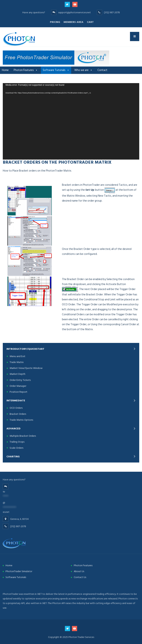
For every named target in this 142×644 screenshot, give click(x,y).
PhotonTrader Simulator (19, 571)
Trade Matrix (17, 362)
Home (5, 70)
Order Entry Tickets (20, 380)
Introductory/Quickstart (25, 349)
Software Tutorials (54, 70)
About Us (79, 571)
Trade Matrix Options (21, 420)
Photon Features (24, 70)
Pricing (55, 22)
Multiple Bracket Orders (23, 436)
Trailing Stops (17, 442)
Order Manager (18, 386)
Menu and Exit (17, 356)
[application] (71, 121)
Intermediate (16, 400)
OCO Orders (16, 408)
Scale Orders (16, 448)
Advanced (13, 429)
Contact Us (80, 577)
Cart (90, 22)
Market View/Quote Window (26, 368)
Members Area (73, 22)
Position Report (18, 392)
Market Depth (17, 374)
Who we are (81, 70)
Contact (102, 70)
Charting (13, 457)
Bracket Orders (18, 414)
